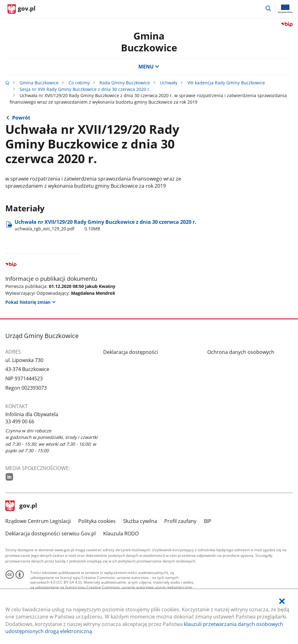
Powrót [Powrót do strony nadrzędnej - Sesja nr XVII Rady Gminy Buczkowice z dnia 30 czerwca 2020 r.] (21, 118)
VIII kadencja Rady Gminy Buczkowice (226, 83)
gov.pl (21, 506)
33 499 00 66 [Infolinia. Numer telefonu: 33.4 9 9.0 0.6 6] (20, 421)
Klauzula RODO (121, 534)
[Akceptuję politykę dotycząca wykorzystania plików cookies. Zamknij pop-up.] (282, 602)
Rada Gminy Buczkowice (125, 83)
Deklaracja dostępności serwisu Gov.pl (50, 534)
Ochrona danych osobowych (241, 352)
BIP (208, 521)
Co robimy (79, 83)
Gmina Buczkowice (149, 42)
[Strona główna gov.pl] (22, 9)
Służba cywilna (140, 521)
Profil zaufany (180, 521)
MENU (149, 67)
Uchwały (169, 83)
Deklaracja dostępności (131, 352)
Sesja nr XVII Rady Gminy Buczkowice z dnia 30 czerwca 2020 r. (85, 89)
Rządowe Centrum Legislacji (38, 521)
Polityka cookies (97, 521)
